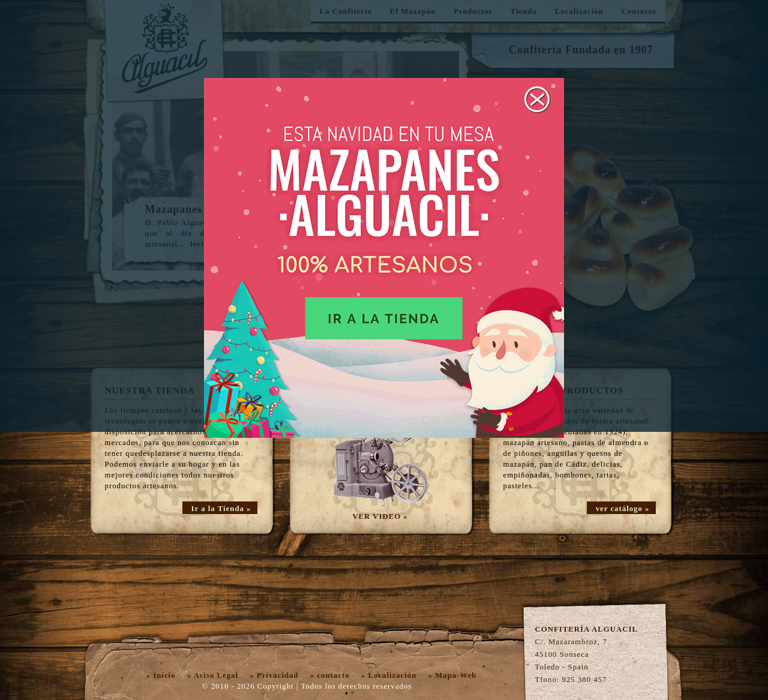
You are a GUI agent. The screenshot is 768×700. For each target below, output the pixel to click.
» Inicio (161, 675)
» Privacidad (274, 675)
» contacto (330, 675)
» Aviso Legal (213, 675)
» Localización (389, 675)
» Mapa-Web (453, 675)
